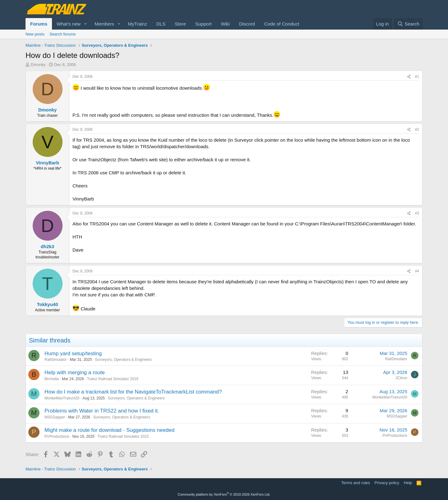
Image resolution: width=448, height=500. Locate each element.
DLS (161, 24)
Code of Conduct (282, 24)
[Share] (409, 77)
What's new (69, 24)
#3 (417, 213)
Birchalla (52, 379)
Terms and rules (356, 483)
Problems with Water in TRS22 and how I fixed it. (102, 411)
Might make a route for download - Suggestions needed (110, 430)
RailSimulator (56, 360)
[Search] (408, 24)
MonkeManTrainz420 (62, 398)
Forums (39, 24)
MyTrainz (137, 24)
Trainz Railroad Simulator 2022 (123, 436)
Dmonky (38, 65)
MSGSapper (55, 417)
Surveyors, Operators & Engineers (123, 360)
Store (180, 24)
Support (204, 24)
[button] (86, 24)
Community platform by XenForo (224, 494)
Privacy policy (387, 483)
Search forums (63, 34)
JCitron (401, 378)
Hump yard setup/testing (73, 354)
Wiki (225, 24)
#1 (417, 77)
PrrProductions (57, 436)
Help (408, 483)
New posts (35, 34)
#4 (417, 271)
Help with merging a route (75, 373)
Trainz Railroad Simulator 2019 (113, 379)
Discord (247, 24)
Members (104, 24)
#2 (417, 130)
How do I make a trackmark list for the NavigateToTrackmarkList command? (133, 392)
